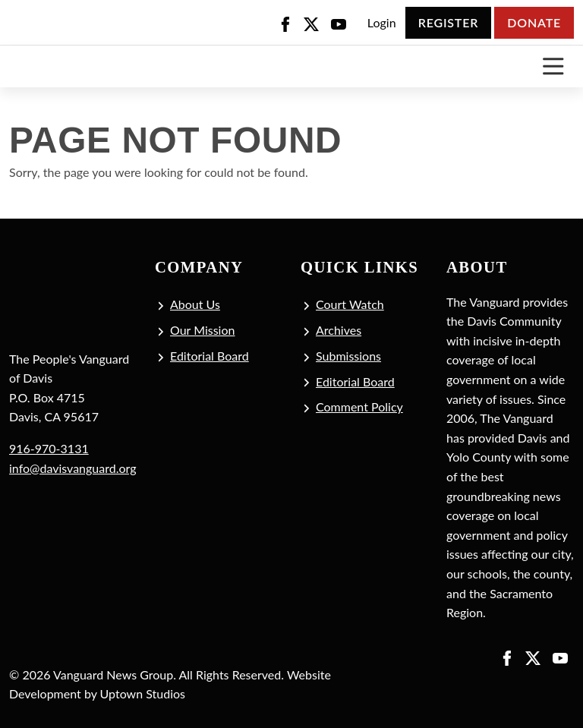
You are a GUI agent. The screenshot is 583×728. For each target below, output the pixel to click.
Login (382, 22)
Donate (534, 22)
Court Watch (350, 304)
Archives (339, 330)
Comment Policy (359, 407)
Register (448, 22)
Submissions (348, 356)
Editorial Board (210, 356)
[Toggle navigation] (553, 66)
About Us (195, 304)
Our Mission (202, 330)
